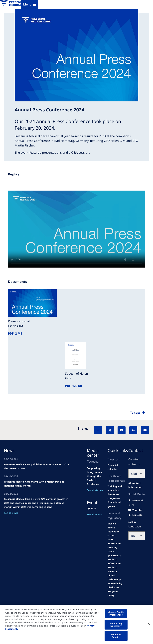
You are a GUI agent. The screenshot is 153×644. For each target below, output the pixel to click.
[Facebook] (98, 430)
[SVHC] (116, 544)
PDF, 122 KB (74, 386)
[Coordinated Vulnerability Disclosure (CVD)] (116, 585)
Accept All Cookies (116, 636)
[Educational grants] (116, 504)
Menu (27, 4)
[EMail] (145, 430)
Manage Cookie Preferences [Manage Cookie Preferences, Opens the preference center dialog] (116, 613)
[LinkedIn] (133, 430)
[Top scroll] (138, 413)
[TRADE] (116, 554)
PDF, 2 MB (15, 333)
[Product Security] (116, 570)
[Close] (149, 624)
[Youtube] (137, 510)
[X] (110, 430)
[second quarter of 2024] (116, 467)
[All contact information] (137, 485)
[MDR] (116, 530)
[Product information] (116, 562)
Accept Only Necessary (116, 625)
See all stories (95, 490)
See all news (11, 513)
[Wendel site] (116, 488)
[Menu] (30, 4)
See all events (95, 514)
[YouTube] (122, 430)
